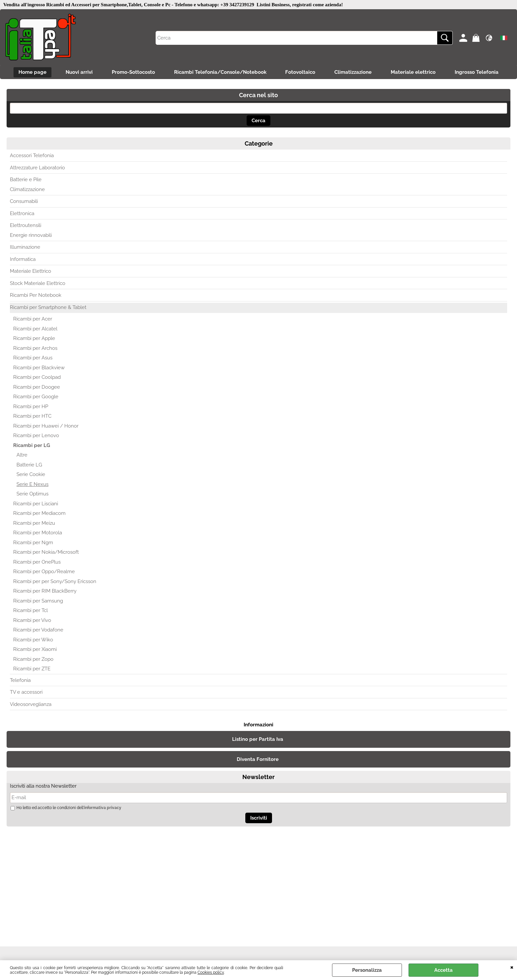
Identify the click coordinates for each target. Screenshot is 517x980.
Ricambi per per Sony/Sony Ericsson (55, 582)
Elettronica (22, 214)
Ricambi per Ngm (33, 543)
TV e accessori (26, 693)
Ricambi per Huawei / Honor (46, 426)
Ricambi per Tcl (30, 611)
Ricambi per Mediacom (39, 514)
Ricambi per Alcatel (35, 329)
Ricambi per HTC (32, 417)
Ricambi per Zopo (33, 659)
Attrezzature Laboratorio (37, 168)
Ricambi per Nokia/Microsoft (46, 553)
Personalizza (367, 970)
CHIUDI (512, 967)
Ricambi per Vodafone (38, 630)
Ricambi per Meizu (34, 523)
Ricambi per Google (36, 397)
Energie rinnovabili (31, 236)
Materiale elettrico (415, 72)
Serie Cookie (31, 475)
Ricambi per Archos (35, 349)
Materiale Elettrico (30, 272)
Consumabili (24, 202)
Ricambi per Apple (34, 339)
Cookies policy (211, 972)
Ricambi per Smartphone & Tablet (48, 308)
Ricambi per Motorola (38, 533)
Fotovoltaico (301, 72)
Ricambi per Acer (33, 320)
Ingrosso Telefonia (479, 72)
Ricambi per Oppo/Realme (44, 572)
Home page (30, 72)
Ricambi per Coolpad (37, 378)
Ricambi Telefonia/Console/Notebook (220, 72)
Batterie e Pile (26, 180)
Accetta (443, 970)
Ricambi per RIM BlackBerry (45, 592)
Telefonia (20, 681)
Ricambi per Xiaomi (35, 650)
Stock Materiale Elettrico (38, 284)
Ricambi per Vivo (32, 621)
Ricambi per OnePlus (37, 562)
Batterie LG (29, 465)
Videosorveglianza (31, 705)
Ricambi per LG (32, 446)
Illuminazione (25, 248)
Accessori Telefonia (32, 156)
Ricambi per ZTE (32, 669)
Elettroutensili (26, 226)
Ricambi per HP (31, 407)
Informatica (23, 260)
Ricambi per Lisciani (36, 504)
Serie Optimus (32, 494)
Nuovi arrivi (77, 72)
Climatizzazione (354, 72)
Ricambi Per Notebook (36, 296)
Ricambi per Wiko (33, 640)
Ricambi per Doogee (37, 387)
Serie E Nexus (32, 485)
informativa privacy (103, 808)
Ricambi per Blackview (39, 368)
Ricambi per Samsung (38, 601)
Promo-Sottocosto (132, 72)
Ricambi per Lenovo (36, 436)
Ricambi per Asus (33, 358)
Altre (22, 456)
